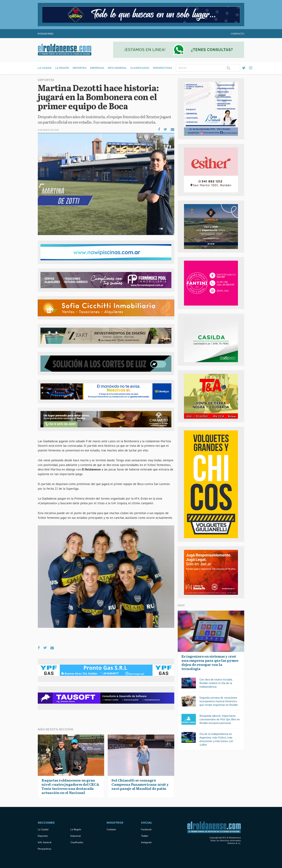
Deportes (80, 68)
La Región (62, 68)
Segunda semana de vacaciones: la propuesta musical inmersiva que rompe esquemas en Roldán (219, 701)
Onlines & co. (234, 843)
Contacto (238, 34)
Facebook (146, 829)
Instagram (146, 842)
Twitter (145, 836)
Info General (117, 68)
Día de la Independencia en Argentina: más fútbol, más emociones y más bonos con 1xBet (216, 739)
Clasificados (140, 68)
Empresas (97, 68)
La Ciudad (45, 68)
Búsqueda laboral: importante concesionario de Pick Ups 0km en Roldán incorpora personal (220, 719)
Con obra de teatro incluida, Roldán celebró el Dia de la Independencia (216, 683)
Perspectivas (162, 68)
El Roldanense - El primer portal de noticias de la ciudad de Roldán (65, 50)
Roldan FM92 (46, 34)
